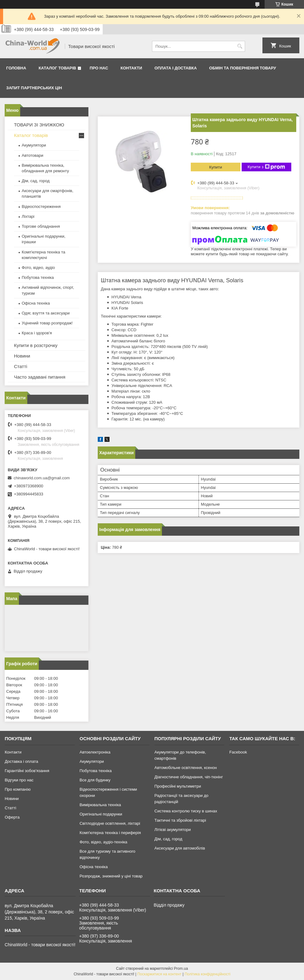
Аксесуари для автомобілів (180, 848)
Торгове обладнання (41, 226)
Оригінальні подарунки (101, 814)
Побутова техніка (38, 277)
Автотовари (33, 155)
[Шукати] (240, 46)
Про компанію (18, 789)
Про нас (99, 68)
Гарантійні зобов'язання (27, 771)
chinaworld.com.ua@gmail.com (42, 478)
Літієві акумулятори (173, 830)
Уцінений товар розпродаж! (47, 323)
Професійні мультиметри (178, 786)
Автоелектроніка (95, 752)
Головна (16, 68)
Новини (22, 356)
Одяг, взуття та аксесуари (46, 313)
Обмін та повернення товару (242, 68)
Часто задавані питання (40, 377)
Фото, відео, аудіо (38, 268)
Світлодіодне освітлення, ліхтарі (110, 823)
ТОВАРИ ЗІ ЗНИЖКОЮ (39, 125)
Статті (21, 366)
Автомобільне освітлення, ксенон (186, 768)
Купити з (266, 167)
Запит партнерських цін (34, 88)
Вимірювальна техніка (100, 805)
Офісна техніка (36, 303)
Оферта (12, 817)
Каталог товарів (57, 68)
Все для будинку (95, 780)
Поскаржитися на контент (159, 974)
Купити (216, 167)
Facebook (238, 752)
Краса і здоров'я (37, 333)
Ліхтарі (28, 216)
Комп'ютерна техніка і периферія (110, 833)
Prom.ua (181, 969)
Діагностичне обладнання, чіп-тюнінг (189, 777)
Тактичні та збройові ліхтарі (180, 820)
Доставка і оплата (21, 761)
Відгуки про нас (19, 780)
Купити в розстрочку (36, 345)
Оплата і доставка (176, 68)
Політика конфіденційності (208, 974)
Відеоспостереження (41, 207)
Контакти (132, 68)
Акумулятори (34, 145)
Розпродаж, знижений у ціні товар (111, 876)
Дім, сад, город (36, 181)
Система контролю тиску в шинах (186, 811)
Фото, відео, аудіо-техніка (103, 842)
